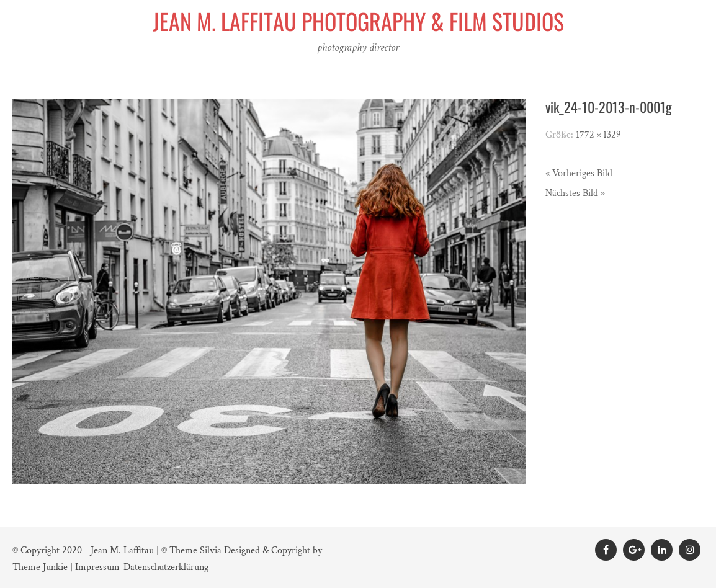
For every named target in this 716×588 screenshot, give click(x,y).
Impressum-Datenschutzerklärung (142, 567)
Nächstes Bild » (575, 193)
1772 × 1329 (598, 135)
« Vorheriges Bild (579, 173)
